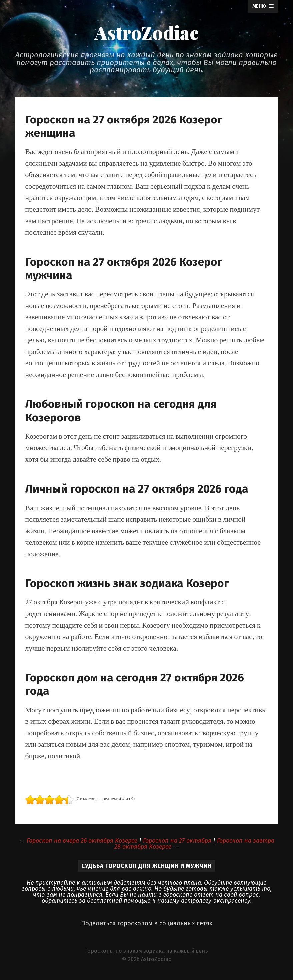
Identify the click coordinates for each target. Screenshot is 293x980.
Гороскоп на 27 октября (177, 841)
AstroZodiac (147, 32)
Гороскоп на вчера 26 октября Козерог (82, 841)
